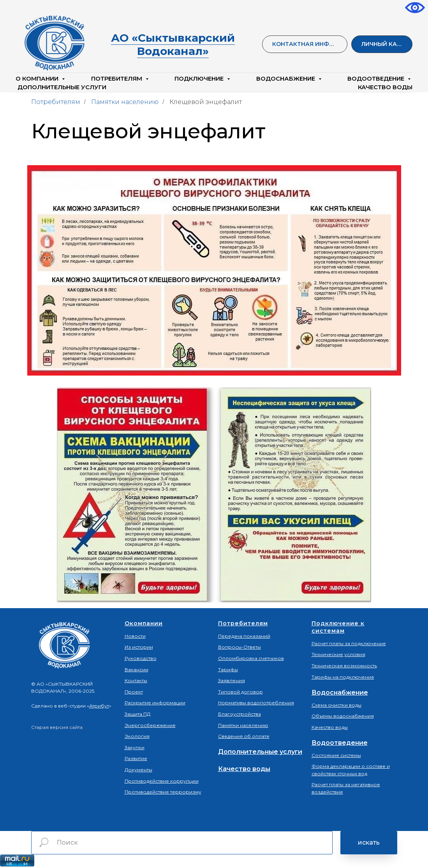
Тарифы (228, 670)
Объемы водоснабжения (343, 716)
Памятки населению (125, 102)
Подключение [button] (200, 79)
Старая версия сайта (57, 727)
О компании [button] (38, 79)
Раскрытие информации (155, 703)
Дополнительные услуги (62, 87)
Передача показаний (244, 636)
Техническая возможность (344, 666)
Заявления (232, 680)
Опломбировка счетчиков (251, 658)
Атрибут (99, 706)
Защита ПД (137, 714)
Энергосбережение (150, 725)
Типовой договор (240, 692)
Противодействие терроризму (163, 792)
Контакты (136, 680)
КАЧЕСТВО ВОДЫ (385, 87)
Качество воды (244, 769)
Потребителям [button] (117, 79)
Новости (135, 636)
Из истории (139, 647)
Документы (138, 770)
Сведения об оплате (244, 736)
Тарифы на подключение (343, 677)
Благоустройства (240, 714)
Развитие (136, 758)
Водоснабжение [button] (286, 79)
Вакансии (137, 670)
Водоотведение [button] (377, 79)
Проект (134, 692)
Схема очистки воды (336, 705)
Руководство (141, 658)
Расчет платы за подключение (349, 643)
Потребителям (56, 102)
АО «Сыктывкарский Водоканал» (173, 44)
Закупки (135, 747)
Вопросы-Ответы (240, 647)
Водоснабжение (340, 692)
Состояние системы (336, 755)
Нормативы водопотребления (256, 703)
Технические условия (338, 654)
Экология (137, 736)
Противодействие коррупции (162, 781)
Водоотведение (340, 743)
